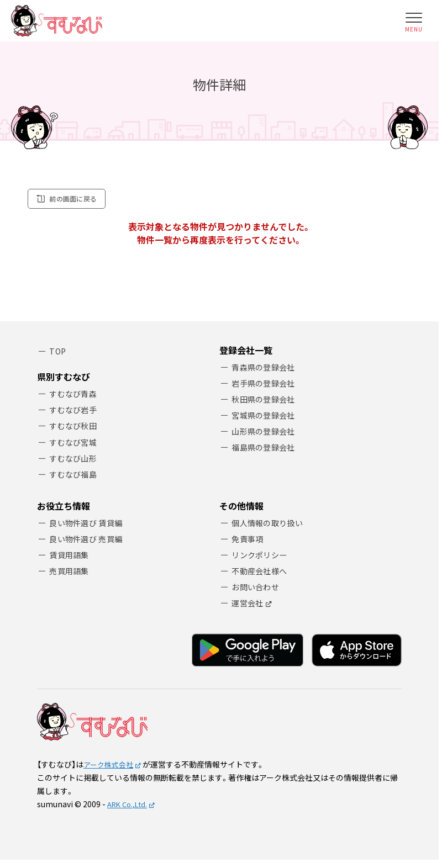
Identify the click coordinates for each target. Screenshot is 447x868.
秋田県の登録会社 (266, 402)
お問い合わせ (257, 593)
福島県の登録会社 (266, 452)
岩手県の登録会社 (266, 385)
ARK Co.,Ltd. (130, 811)
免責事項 (249, 542)
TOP (59, 353)
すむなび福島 (75, 476)
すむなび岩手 (75, 409)
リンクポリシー (262, 559)
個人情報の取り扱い (270, 525)
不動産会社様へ (262, 576)
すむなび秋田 (75, 425)
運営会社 (249, 610)
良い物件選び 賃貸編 (89, 525)
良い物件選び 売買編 (89, 542)
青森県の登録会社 (266, 369)
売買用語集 (71, 576)
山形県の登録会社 (266, 436)
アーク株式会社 (110, 771)
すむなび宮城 (75, 443)
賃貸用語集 (71, 559)
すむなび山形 (75, 459)
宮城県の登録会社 (266, 419)
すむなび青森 (75, 392)
